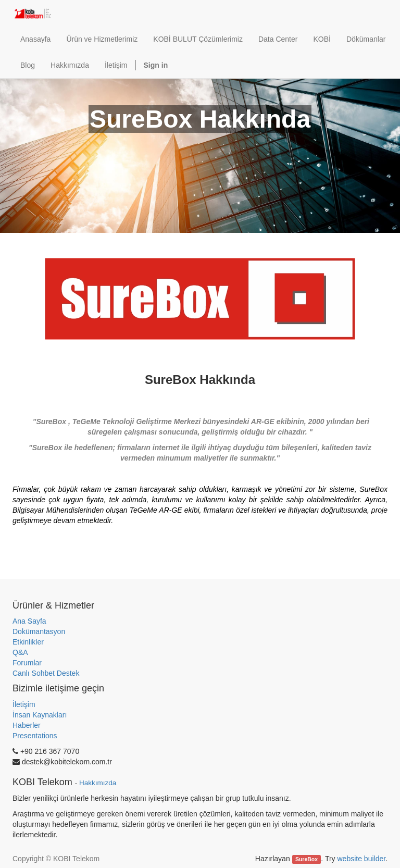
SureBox (307, 859)
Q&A (20, 652)
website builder (361, 859)
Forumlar (27, 663)
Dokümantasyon (39, 631)
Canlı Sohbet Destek (46, 673)
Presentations (35, 736)
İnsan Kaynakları (40, 715)
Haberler (27, 725)
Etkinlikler (28, 642)
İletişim (24, 704)
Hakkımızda (98, 783)
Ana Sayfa (29, 621)
